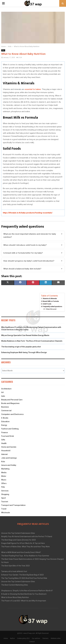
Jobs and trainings (9, 458)
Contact (32, 642)
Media (4, 473)
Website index (56, 638)
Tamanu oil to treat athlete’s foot (14, 571)
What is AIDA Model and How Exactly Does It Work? (21, 552)
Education (5, 422)
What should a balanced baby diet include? (33, 269)
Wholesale (6, 513)
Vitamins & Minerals (50, 298)
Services (5, 491)
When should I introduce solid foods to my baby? (33, 245)
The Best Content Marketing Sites (15, 585)
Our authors (36, 638)
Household (6, 451)
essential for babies (33, 89)
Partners (45, 638)
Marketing (5, 469)
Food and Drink (7, 436)
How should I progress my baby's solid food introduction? (33, 261)
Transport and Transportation (13, 505)
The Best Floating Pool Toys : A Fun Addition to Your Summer (25, 556)
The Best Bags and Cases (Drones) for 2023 (18, 540)
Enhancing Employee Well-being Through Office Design (24, 352)
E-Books (5, 418)
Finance (4, 432)
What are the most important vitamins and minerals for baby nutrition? (33, 236)
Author (12, 638)
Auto (3, 396)
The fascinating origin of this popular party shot (21, 347)
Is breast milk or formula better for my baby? (33, 253)
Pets (3, 487)
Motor (4, 476)
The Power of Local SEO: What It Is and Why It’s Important (24, 601)
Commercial (6, 411)
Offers (4, 483)
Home (6, 638)
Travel (4, 509)
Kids (3, 50)
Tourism (5, 502)
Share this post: (51, 309)
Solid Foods (47, 304)
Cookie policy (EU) (23, 638)
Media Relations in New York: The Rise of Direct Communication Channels (32, 341)
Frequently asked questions (52, 306)
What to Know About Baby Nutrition (15, 597)
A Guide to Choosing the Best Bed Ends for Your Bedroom (24, 594)
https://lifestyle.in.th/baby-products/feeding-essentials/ (28, 213)
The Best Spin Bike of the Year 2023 (15, 566)
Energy (4, 425)
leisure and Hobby (9, 465)
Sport (3, 498)
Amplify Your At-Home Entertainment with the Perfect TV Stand (27, 537)
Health (4, 443)
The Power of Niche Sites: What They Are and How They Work (25, 547)
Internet (4, 454)
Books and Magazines (10, 403)
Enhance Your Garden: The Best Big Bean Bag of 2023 (22, 575)
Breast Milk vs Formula (51, 301)
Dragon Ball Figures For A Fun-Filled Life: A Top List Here (23, 543)
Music (4, 480)
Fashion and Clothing (10, 429)
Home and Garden (9, 447)
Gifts (3, 440)
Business (5, 407)
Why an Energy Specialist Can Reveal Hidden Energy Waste (25, 335)
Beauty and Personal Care (12, 400)
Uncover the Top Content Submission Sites (18, 533)
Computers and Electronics (12, 414)
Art (2, 392)
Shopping (5, 494)
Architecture (6, 389)
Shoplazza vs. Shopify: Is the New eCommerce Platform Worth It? (27, 591)
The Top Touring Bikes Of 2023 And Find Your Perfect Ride (24, 578)
